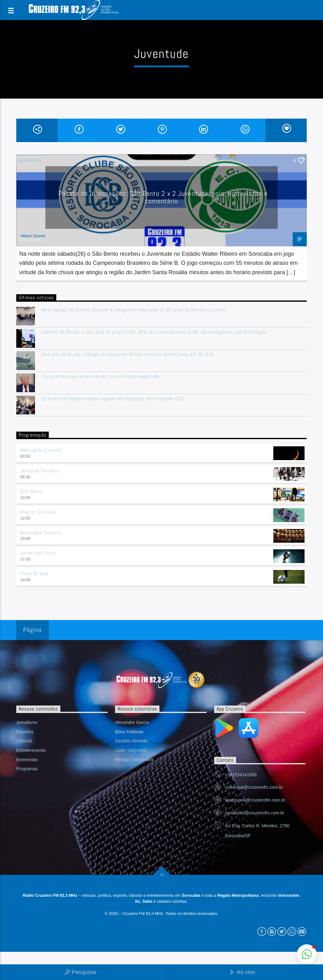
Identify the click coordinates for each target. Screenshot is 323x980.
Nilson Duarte (33, 236)
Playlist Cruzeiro (38, 512)
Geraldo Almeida (131, 741)
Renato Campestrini (134, 760)
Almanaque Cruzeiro (41, 533)
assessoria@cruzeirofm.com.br (255, 800)
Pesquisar (81, 973)
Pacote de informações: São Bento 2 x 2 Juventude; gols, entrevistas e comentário (163, 197)
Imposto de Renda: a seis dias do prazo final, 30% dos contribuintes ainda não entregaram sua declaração (154, 332)
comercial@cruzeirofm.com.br (254, 787)
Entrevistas (27, 760)
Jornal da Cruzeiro (40, 471)
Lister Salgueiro (130, 750)
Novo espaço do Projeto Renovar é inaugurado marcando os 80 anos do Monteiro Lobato (134, 310)
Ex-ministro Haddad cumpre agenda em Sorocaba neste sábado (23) (113, 399)
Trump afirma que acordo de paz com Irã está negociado (100, 376)
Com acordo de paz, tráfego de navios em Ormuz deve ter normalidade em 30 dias (128, 354)
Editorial (24, 741)
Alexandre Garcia (132, 722)
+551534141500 (241, 775)
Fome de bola (34, 574)
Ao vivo (242, 973)
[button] (307, 954)
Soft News (31, 491)
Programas (27, 769)
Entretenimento (31, 750)
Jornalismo (27, 722)
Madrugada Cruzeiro (41, 450)
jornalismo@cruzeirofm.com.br (255, 813)
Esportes (30, 160)
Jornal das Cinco (38, 553)
